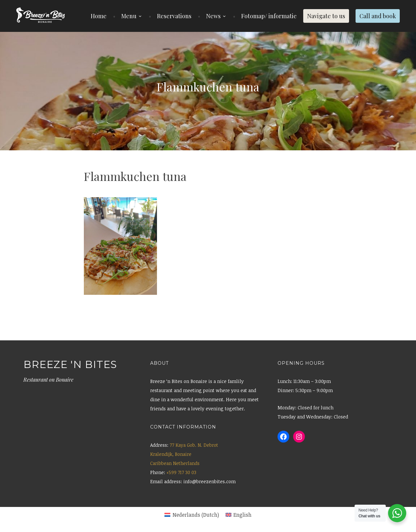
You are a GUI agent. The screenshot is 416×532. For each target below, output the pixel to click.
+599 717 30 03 (181, 472)
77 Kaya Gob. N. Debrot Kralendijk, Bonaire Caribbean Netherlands (184, 454)
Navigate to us (326, 16)
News (213, 16)
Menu (129, 16)
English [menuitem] (242, 515)
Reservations (174, 16)
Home (99, 16)
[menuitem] (192, 515)
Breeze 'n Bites (70, 364)
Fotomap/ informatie (269, 16)
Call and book (378, 16)
